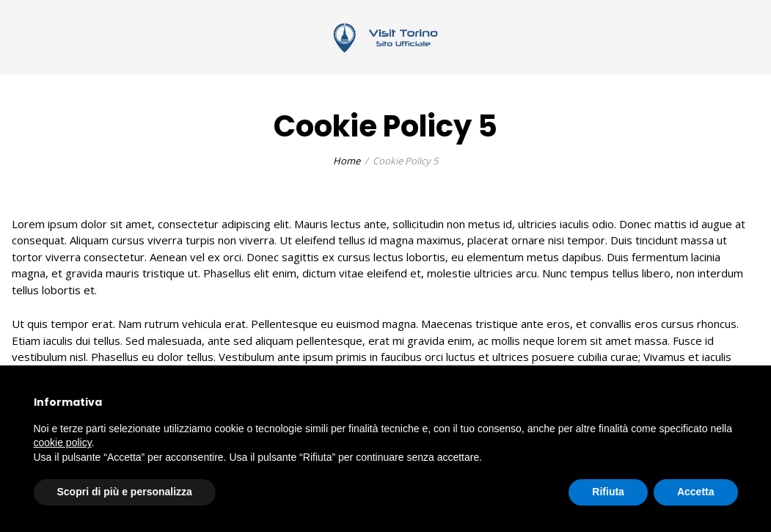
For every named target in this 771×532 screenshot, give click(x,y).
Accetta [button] (696, 492)
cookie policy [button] (63, 442)
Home (347, 161)
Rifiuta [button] (608, 492)
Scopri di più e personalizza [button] (125, 492)
